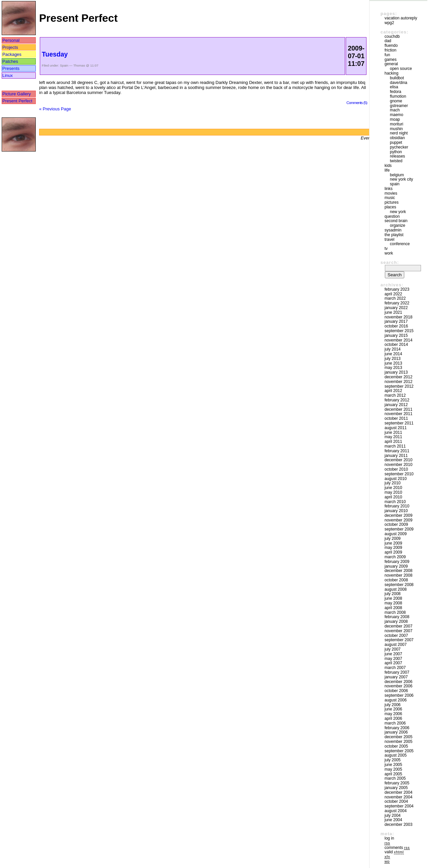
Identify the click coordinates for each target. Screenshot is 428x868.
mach (395, 110)
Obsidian (397, 138)
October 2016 (396, 326)
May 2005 (393, 769)
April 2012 (393, 391)
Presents (11, 68)
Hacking (391, 73)
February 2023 (397, 289)
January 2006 (396, 732)
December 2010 (398, 460)
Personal (11, 40)
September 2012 (399, 386)
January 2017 (396, 321)
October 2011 (396, 418)
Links (389, 189)
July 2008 (393, 594)
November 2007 (398, 631)
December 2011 (398, 409)
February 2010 (397, 506)
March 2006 (395, 723)
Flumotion (398, 96)
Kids (388, 166)
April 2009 (393, 552)
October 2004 (396, 801)
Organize (398, 225)
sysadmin (393, 230)
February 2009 (397, 562)
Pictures (392, 202)
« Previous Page (55, 109)
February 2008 (397, 617)
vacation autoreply (401, 18)
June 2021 (393, 312)
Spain (64, 65)
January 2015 (396, 335)
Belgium (397, 175)
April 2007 (393, 663)
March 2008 (395, 612)
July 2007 (393, 649)
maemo (397, 115)
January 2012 (396, 405)
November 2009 (398, 520)
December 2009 (398, 515)
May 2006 (393, 714)
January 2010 (396, 511)
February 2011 (397, 451)
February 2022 (397, 303)
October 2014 (396, 345)
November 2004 (398, 797)
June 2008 (393, 598)
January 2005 (396, 788)
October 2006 (396, 691)
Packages (12, 54)
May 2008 (393, 603)
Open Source (401, 69)
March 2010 (395, 502)
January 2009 (396, 566)
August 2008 (396, 589)
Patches (10, 61)
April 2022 (393, 294)
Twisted (396, 161)
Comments (397, 848)
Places (390, 207)
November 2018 (398, 317)
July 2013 (393, 359)
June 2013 (393, 363)
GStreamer (399, 106)
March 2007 (395, 668)
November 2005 (398, 742)
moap (395, 119)
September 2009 (399, 529)
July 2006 (393, 705)
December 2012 (398, 377)
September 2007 (399, 640)
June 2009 (393, 543)
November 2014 (398, 340)
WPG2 (389, 23)
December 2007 (398, 626)
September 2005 (399, 751)
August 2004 (396, 811)
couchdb (392, 36)
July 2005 (393, 760)
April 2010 (393, 497)
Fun (387, 55)
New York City (401, 179)
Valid (394, 852)
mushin (396, 129)
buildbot (397, 78)
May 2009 (393, 548)
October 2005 (396, 746)
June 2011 (393, 432)
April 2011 (393, 442)
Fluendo (391, 45)
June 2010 (393, 488)
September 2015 (399, 331)
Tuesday (55, 54)
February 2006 (397, 728)
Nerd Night (399, 133)
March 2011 (395, 446)
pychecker (399, 147)
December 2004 (398, 792)
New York (398, 212)
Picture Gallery (17, 94)
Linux (8, 75)
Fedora (396, 92)
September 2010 (399, 474)
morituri (397, 124)
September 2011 (399, 423)
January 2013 (396, 372)
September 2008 (399, 585)
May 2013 (393, 368)
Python (396, 152)
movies (391, 193)
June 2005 (393, 765)
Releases (397, 156)
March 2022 (395, 298)
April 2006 (393, 718)
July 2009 (393, 539)
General (391, 64)
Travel (389, 239)
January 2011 (396, 456)
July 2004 (393, 815)
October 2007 (396, 636)
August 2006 (396, 700)
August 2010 (396, 479)
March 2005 (395, 778)
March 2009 (395, 557)
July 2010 (393, 483)
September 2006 (399, 695)
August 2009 (396, 534)
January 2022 (396, 308)
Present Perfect (17, 101)
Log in (389, 838)
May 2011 (393, 437)
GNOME (396, 101)
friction (390, 50)
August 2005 (396, 755)
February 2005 (397, 783)
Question (392, 216)
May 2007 (393, 659)
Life (387, 170)
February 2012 (397, 400)
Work (389, 253)
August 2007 (396, 645)
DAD (388, 41)
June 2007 (393, 654)
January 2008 (396, 621)
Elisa (394, 87)
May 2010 (393, 492)
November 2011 (398, 414)
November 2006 (398, 686)
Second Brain (396, 221)
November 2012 (398, 382)
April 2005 (393, 774)
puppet (396, 142)
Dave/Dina (399, 83)
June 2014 (393, 354)
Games (391, 60)
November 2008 (398, 575)
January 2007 (396, 677)
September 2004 (399, 806)
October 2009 (396, 524)
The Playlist (394, 235)
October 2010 (396, 469)
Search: (390, 262)
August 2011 (396, 428)
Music (390, 198)
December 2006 (398, 682)
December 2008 (398, 571)
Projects (10, 47)
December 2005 (398, 737)
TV (386, 249)
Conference (400, 244)
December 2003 (398, 825)
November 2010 (398, 465)
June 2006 (393, 709)
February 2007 (397, 672)
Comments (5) (357, 103)
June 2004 (393, 820)
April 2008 (393, 608)
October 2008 (396, 580)
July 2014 (393, 349)
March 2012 (395, 395)
